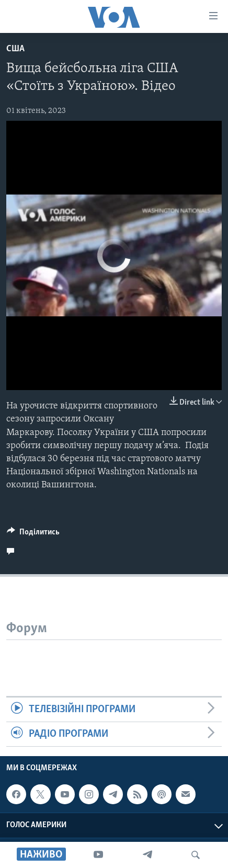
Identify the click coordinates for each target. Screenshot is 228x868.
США (15, 49)
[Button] (33, 534)
